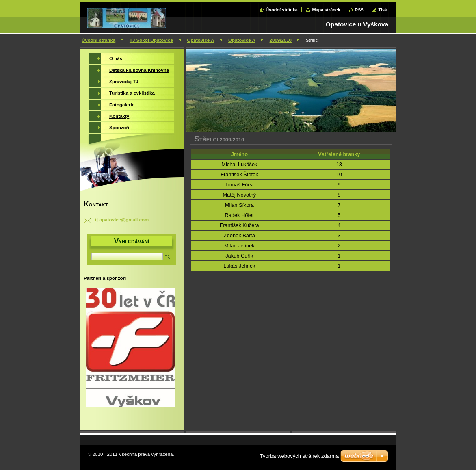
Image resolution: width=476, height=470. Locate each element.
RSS (359, 10)
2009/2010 (281, 40)
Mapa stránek (326, 10)
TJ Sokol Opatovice (151, 40)
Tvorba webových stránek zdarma (299, 456)
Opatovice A (201, 40)
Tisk (383, 10)
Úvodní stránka (282, 10)
